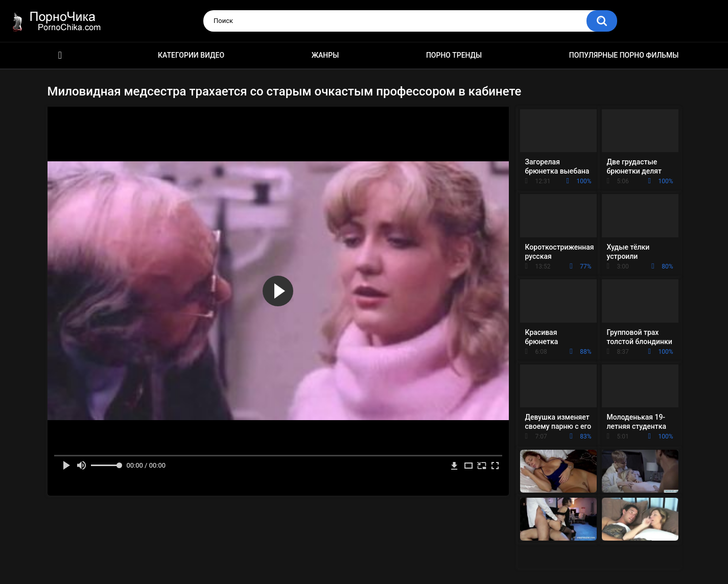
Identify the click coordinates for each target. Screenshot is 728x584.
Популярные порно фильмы (624, 55)
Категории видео (191, 55)
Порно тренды (454, 55)
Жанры (325, 55)
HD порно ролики (60, 55)
